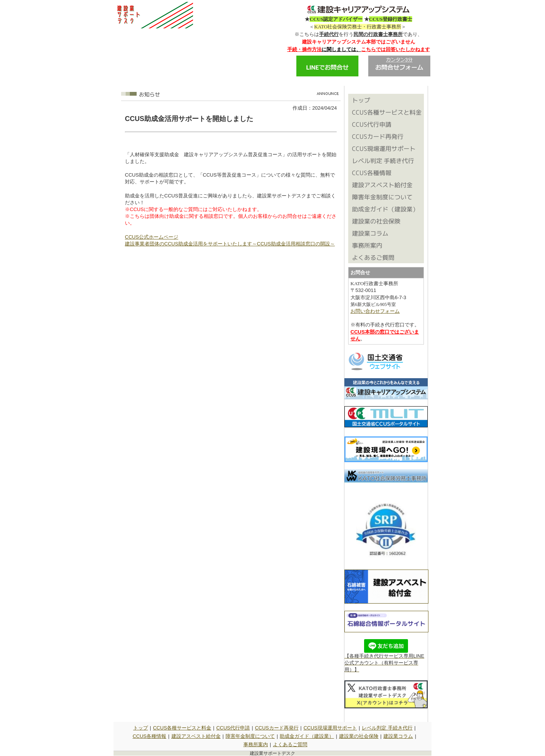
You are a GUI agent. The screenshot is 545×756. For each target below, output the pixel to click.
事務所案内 (256, 744)
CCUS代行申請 (233, 728)
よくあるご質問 (290, 744)
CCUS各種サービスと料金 (182, 728)
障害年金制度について (250, 736)
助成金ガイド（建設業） (307, 736)
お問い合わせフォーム (375, 311)
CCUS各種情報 (149, 736)
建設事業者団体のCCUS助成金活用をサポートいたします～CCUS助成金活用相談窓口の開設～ (230, 244)
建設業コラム (398, 736)
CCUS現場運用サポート (330, 728)
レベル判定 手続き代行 (387, 728)
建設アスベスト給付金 (196, 736)
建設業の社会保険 (359, 736)
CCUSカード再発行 (277, 728)
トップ (141, 728)
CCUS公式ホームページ (152, 237)
